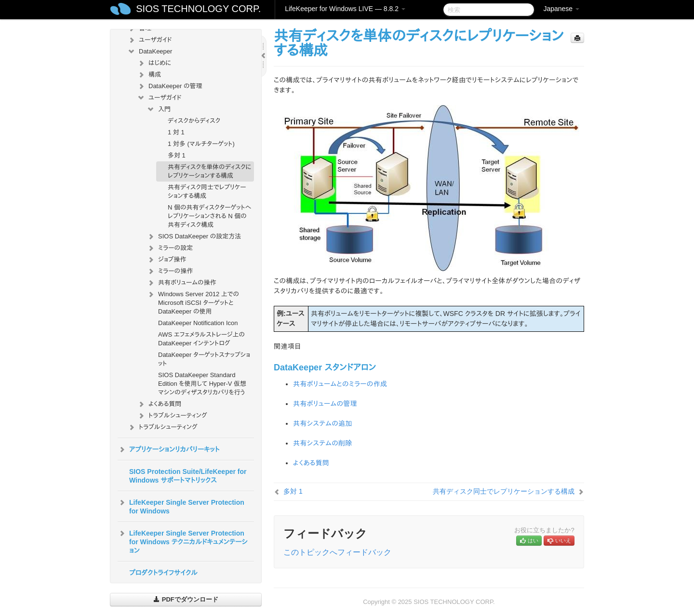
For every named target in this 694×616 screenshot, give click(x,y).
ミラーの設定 (170, 248)
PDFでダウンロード (186, 599)
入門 (159, 109)
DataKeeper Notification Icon (198, 323)
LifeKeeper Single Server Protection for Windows (181, 506)
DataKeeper (150, 52)
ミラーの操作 (170, 271)
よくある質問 (159, 404)
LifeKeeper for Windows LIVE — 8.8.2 (345, 9)
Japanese (561, 9)
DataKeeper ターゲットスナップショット (204, 359)
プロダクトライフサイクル (163, 573)
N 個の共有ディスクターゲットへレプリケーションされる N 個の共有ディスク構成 (209, 216)
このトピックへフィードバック (337, 552)
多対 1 (177, 155)
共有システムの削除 (323, 443)
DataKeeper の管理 (170, 86)
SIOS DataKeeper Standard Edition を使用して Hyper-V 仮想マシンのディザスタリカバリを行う (202, 384)
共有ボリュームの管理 (325, 404)
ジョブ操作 (166, 260)
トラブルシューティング (172, 416)
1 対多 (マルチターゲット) (201, 144)
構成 (149, 75)
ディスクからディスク (194, 121)
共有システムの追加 (323, 423)
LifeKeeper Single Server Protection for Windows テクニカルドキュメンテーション (183, 541)
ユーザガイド (150, 40)
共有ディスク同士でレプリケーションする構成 (207, 191)
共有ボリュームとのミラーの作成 (340, 384)
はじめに (154, 63)
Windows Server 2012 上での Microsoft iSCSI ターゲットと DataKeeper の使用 (193, 302)
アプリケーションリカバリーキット (168, 449)
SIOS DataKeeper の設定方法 (194, 236)
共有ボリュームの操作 (181, 283)
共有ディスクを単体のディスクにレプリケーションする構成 (209, 171)
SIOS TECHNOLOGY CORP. (198, 9)
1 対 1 (176, 132)
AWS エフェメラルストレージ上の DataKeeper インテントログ (201, 339)
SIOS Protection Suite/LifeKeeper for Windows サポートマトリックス (188, 476)
